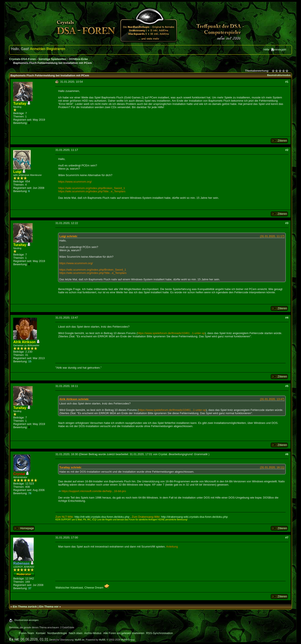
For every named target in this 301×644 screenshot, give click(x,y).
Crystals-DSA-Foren (22, 59)
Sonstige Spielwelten (52, 59)
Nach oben (76, 633)
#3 (287, 223)
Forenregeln (279, 50)
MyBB (102, 640)
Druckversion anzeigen (26, 620)
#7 (287, 537)
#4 (287, 318)
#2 (287, 150)
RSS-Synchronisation (160, 633)
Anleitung (172, 547)
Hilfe (266, 50)
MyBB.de (80, 640)
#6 (287, 454)
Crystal (163, 454)
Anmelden (38, 49)
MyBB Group (128, 640)
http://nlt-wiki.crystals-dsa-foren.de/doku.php (102, 517)
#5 (287, 386)
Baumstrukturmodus (279, 75)
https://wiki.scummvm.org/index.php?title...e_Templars (92, 191)
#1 (287, 82)
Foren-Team (26, 633)
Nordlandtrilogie (57, 633)
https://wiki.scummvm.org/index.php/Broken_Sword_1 (91, 188)
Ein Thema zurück (25, 607)
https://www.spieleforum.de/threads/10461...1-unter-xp (171, 333)
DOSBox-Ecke (78, 59)
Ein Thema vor (49, 607)
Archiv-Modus (93, 633)
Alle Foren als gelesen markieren (124, 633)
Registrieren (56, 49)
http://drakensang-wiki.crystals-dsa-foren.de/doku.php (194, 517)
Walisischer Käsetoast (69, 588)
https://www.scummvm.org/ (75, 182)
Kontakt (41, 633)
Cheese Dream (97, 588)
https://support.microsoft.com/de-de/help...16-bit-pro (94, 491)
